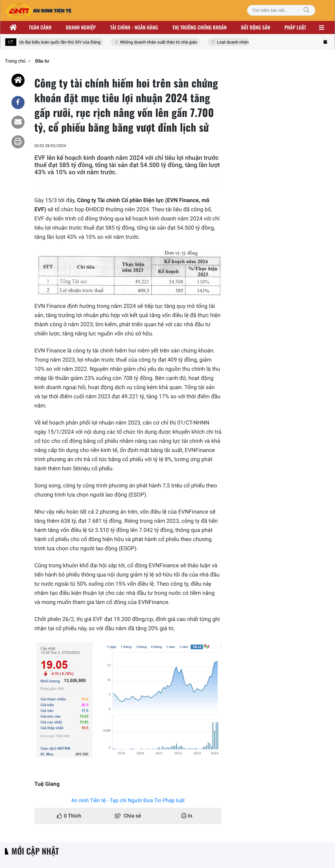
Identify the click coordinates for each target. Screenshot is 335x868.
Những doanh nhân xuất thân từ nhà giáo (159, 42)
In (187, 816)
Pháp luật (295, 28)
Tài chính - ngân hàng (134, 28)
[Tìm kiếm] (307, 10)
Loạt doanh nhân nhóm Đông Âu (248, 42)
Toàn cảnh (40, 28)
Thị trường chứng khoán (200, 28)
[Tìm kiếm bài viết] (281, 10)
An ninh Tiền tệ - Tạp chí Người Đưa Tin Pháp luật (128, 800)
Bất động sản (256, 28)
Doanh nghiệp (81, 28)
